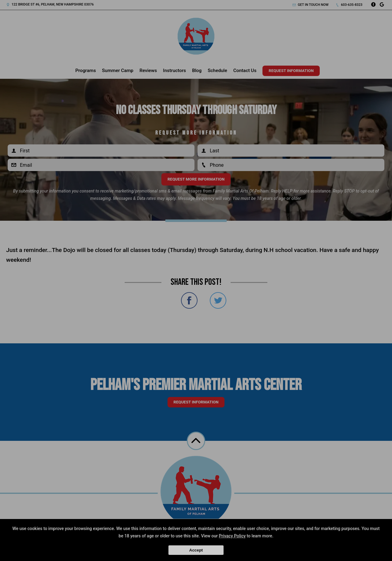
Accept (196, 550)
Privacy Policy (232, 536)
